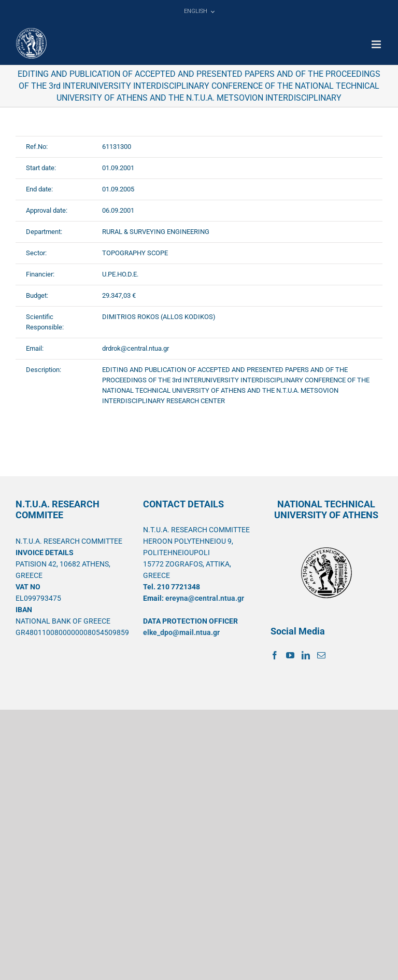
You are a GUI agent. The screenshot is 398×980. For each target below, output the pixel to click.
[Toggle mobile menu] (377, 44)
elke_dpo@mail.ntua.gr (181, 632)
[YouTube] (290, 655)
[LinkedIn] (306, 655)
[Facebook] (275, 655)
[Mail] (321, 655)
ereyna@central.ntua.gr (205, 598)
